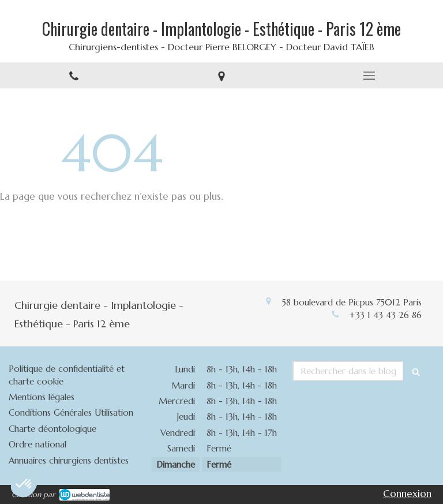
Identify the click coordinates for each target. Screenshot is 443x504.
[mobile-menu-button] (369, 76)
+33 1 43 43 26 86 (385, 315)
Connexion (407, 494)
